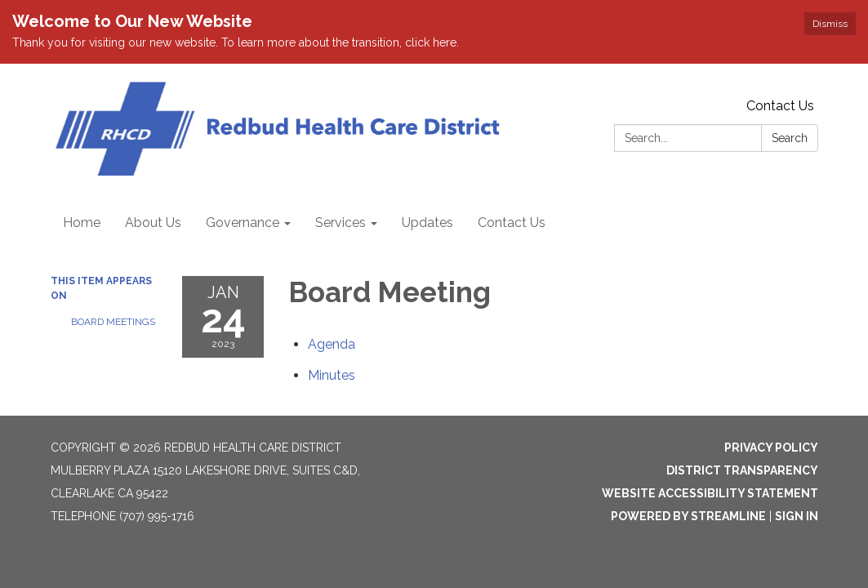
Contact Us (780, 106)
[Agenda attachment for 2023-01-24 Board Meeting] (332, 344)
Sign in (797, 516)
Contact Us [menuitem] (512, 223)
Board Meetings (113, 322)
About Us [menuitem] (153, 223)
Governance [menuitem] (243, 223)
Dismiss (830, 24)
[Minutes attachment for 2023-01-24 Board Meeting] (332, 375)
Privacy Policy (771, 448)
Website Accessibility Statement (710, 493)
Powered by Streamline (688, 516)
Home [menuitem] (82, 223)
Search (790, 138)
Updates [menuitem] (427, 223)
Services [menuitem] (341, 223)
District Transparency (742, 470)
